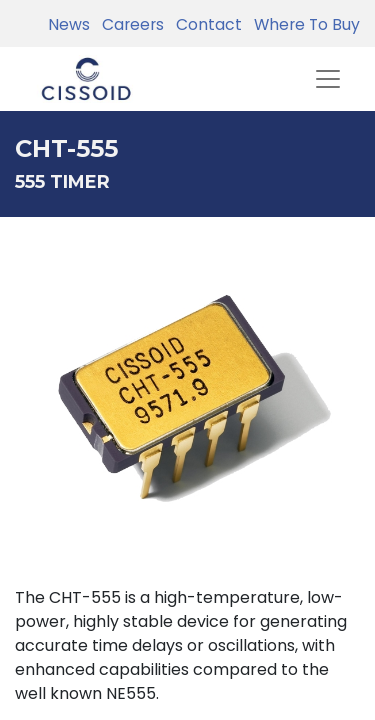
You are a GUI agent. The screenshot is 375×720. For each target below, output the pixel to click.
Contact (205, 24)
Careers (129, 24)
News (69, 24)
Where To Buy (303, 24)
